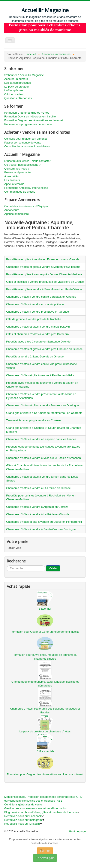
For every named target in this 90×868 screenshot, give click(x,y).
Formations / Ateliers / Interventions (26, 188)
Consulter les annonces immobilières (27, 146)
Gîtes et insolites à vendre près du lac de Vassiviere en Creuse (45, 282)
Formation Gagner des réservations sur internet (34, 120)
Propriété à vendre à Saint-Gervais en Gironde (35, 356)
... (7, 566)
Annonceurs (12, 210)
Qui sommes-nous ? (17, 169)
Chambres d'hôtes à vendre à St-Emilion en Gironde (38, 488)
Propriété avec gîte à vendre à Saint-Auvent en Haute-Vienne (44, 289)
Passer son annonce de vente (23, 143)
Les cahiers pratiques (18, 83)
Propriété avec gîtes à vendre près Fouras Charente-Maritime (44, 274)
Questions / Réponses (18, 98)
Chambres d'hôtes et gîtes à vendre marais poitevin (38, 327)
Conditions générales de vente (23, 804)
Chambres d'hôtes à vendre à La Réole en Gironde (38, 514)
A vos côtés (11, 176)
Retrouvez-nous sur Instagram (24, 820)
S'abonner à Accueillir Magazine (24, 75)
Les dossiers (12, 180)
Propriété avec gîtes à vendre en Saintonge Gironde (38, 342)
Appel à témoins (14, 184)
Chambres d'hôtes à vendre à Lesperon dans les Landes (41, 439)
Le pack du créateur (17, 87)
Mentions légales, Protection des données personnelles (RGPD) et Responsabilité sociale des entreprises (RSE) (44, 799)
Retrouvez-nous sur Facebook (24, 816)
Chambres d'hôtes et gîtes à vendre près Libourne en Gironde (44, 349)
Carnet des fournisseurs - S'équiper (26, 206)
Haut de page (77, 831)
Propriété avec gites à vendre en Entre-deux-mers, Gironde (43, 259)
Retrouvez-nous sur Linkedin (23, 824)
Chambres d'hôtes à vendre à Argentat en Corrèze (37, 507)
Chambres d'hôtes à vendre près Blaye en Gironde (37, 312)
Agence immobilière (16, 214)
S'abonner (45, 609)
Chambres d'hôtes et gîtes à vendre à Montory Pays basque (43, 267)
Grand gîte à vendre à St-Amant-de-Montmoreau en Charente (44, 413)
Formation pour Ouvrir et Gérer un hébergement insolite (45, 632)
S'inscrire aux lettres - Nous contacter (27, 161)
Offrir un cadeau (14, 94)
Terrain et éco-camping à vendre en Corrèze (33, 420)
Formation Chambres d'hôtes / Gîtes (27, 113)
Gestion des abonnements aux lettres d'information (36, 808)
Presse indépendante (17, 172)
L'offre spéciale (14, 90)
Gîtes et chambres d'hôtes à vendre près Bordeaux (38, 334)
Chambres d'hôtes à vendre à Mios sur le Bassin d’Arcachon (43, 458)
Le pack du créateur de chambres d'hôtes (45, 731)
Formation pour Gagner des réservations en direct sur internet (45, 774)
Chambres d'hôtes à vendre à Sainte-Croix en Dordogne (41, 529)
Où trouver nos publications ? (22, 165)
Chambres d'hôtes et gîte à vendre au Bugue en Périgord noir (44, 522)
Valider (53, 568)
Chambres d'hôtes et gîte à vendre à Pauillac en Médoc (40, 375)
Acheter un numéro (16, 79)
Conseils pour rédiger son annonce (26, 139)
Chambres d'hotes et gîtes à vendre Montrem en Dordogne (43, 405)
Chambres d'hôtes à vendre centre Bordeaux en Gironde (41, 297)
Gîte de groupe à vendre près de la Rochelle (34, 319)
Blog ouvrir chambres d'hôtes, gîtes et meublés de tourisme (42, 812)
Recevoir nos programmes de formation (29, 124)
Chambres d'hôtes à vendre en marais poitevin (35, 304)
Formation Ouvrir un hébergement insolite (30, 116)
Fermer (45, 851)
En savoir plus (45, 858)
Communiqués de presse (20, 192)
